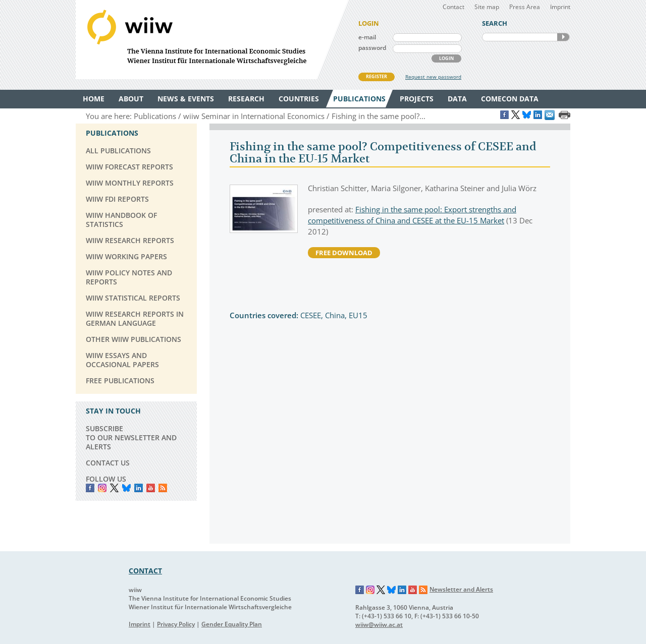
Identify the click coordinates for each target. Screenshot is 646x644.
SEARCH (563, 37)
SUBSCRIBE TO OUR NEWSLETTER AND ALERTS (131, 437)
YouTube (151, 488)
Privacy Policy (176, 624)
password (372, 48)
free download (344, 253)
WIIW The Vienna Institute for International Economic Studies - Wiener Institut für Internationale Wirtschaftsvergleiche (212, 40)
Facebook (90, 488)
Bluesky (126, 488)
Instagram (370, 590)
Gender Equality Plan (232, 624)
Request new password (433, 77)
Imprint (560, 7)
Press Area (525, 7)
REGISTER (376, 76)
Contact (453, 7)
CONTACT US (108, 463)
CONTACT (145, 571)
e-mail (367, 37)
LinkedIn (139, 488)
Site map (487, 7)
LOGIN (446, 58)
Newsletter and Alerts (461, 589)
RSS (163, 488)
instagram (102, 488)
